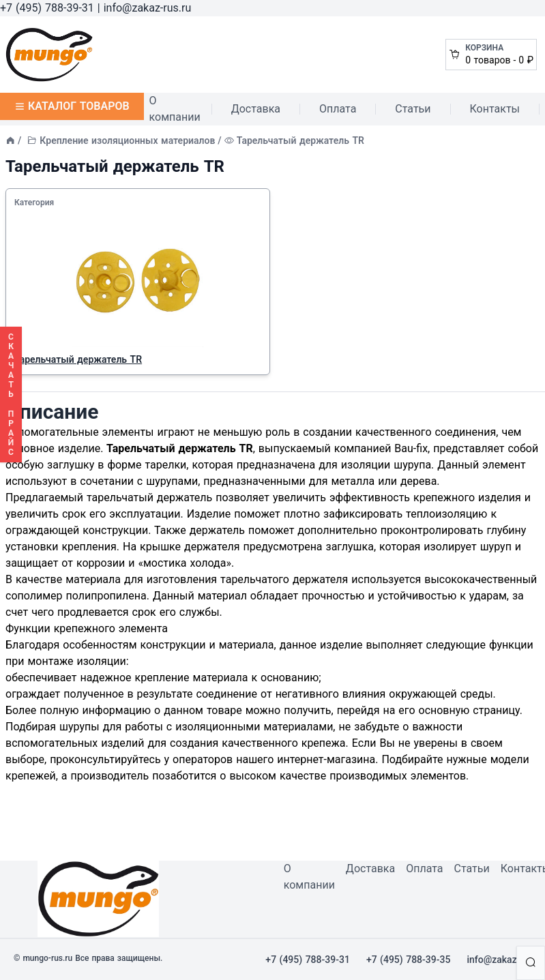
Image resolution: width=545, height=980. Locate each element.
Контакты (495, 109)
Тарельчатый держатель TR (78, 359)
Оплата (338, 109)
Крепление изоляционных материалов (127, 140)
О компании (175, 109)
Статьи (413, 109)
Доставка (256, 109)
